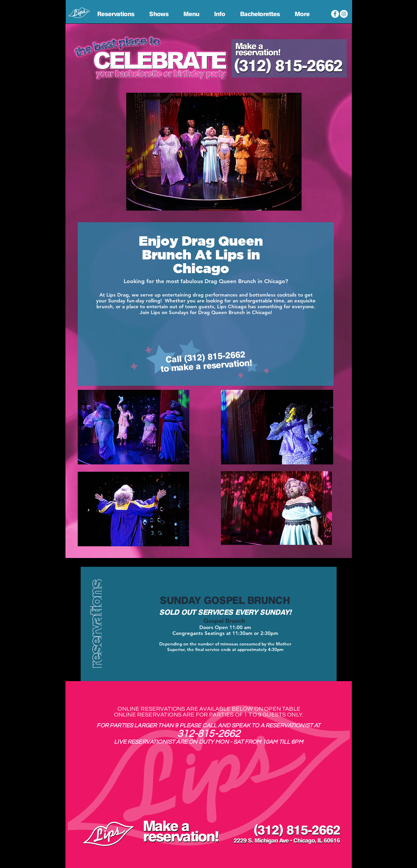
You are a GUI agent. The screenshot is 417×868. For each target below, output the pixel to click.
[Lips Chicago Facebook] (335, 14)
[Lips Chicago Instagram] (344, 14)
